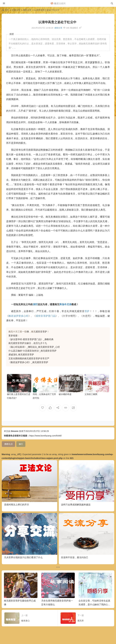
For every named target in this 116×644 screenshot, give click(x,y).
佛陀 (35, 304)
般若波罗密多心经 (19, 316)
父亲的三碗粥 (91, 394)
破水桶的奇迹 (65, 394)
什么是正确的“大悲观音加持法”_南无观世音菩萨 (32, 351)
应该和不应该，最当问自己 (75, 557)
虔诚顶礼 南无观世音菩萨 (21, 354)
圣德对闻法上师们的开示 (17, 505)
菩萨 (87, 311)
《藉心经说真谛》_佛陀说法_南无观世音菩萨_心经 (34, 347)
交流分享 (16, 10)
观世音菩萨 (41, 332)
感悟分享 (27, 10)
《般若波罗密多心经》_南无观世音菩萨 (28, 362)
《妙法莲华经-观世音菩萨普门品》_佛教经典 (31, 339)
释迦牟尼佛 (65, 304)
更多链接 (13, 336)
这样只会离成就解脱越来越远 (76, 505)
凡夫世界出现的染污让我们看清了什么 (23, 557)
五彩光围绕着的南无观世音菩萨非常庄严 (29, 358)
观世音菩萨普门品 (46, 316)
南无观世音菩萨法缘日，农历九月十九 (28, 343)
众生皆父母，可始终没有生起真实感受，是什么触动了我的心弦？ (94, 604)
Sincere (15, 431)
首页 (7, 10)
